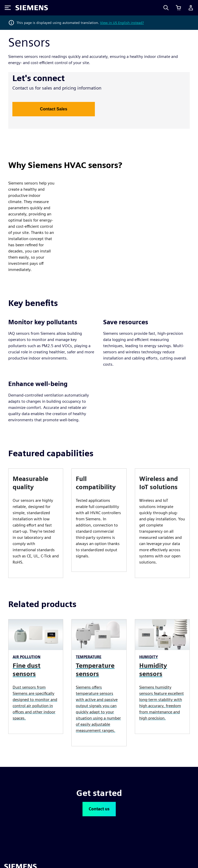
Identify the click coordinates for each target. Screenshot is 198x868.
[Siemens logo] (32, 8)
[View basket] (178, 8)
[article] (36, 523)
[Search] (166, 8)
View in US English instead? (122, 23)
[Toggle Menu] (8, 8)
